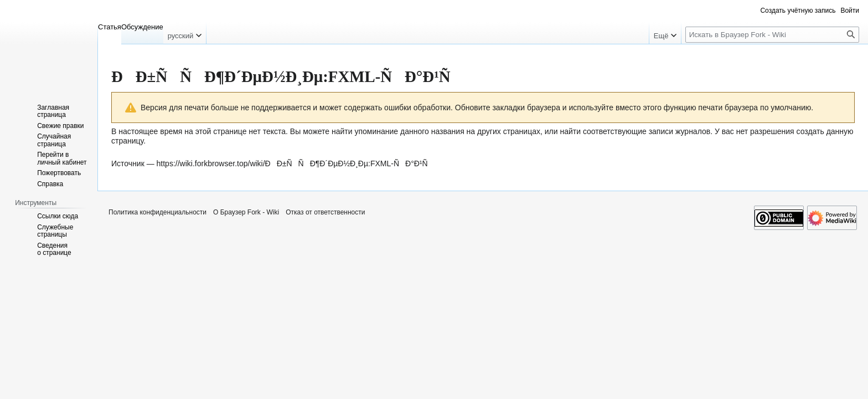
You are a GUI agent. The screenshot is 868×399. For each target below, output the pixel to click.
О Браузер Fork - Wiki (246, 212)
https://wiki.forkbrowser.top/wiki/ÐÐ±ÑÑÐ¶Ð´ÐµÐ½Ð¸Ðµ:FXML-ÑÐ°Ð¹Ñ (295, 163)
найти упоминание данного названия (398, 131)
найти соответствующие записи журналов (635, 131)
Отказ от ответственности (325, 212)
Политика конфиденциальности (157, 212)
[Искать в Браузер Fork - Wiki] (772, 35)
